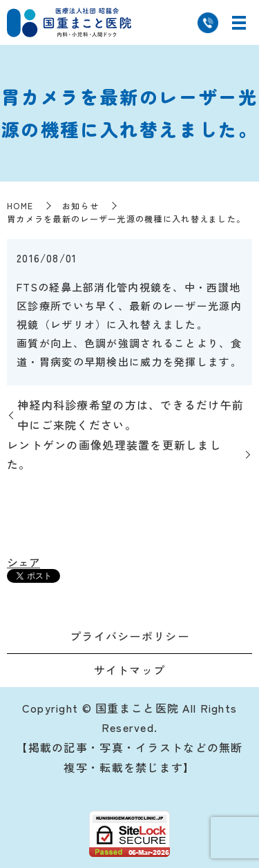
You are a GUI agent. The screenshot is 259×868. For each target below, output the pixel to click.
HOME (20, 205)
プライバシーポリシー (129, 636)
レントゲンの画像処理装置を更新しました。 (114, 455)
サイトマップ (130, 670)
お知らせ (80, 205)
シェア (23, 562)
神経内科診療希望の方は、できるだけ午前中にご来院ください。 (131, 415)
